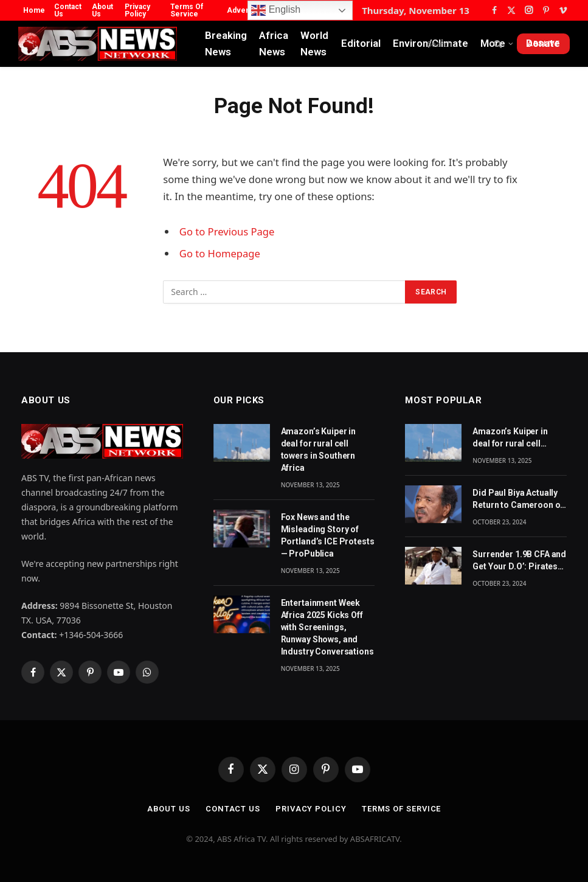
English (276, 10)
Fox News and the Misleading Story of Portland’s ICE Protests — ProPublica (328, 535)
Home (34, 10)
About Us (102, 10)
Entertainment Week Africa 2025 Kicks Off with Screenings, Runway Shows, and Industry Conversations (327, 627)
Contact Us (68, 10)
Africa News (274, 43)
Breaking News (226, 43)
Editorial (361, 43)
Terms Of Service (187, 10)
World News (314, 43)
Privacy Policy (137, 10)
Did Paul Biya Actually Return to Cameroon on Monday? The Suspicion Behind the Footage (519, 499)
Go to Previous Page (227, 231)
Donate (543, 43)
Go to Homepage (220, 253)
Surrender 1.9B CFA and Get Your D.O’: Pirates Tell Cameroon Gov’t (519, 561)
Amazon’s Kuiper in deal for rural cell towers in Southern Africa (318, 450)
